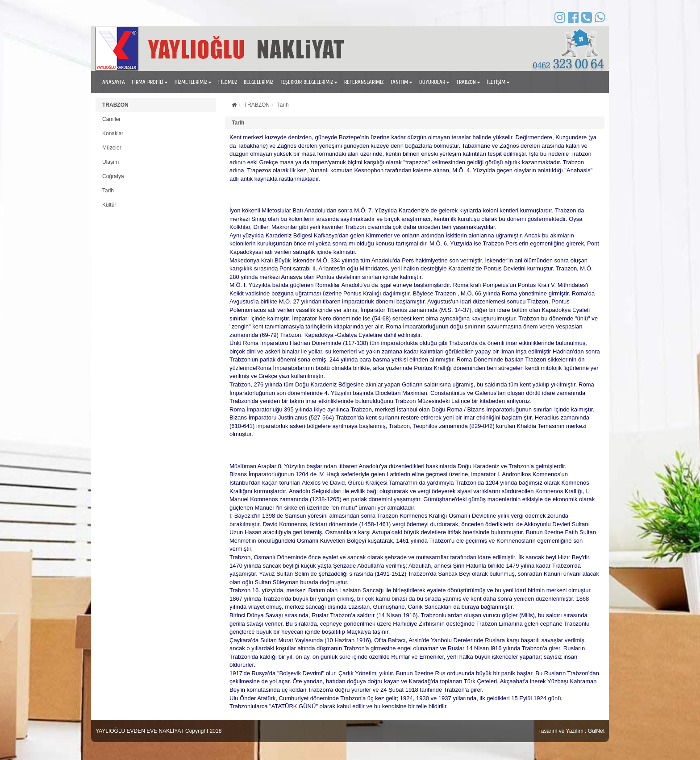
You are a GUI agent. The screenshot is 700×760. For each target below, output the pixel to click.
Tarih (108, 191)
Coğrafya (113, 176)
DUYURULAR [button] (434, 82)
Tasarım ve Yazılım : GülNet (571, 731)
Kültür (109, 205)
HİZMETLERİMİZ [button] (193, 82)
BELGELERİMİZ (258, 82)
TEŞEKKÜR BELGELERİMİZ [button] (309, 82)
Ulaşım (110, 162)
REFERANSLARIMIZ (364, 82)
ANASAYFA (114, 82)
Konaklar (113, 133)
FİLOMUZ (228, 82)
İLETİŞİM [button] (498, 82)
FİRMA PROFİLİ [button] (150, 82)
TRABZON (115, 105)
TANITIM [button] (401, 82)
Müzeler (112, 148)
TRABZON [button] (468, 82)
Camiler (111, 119)
